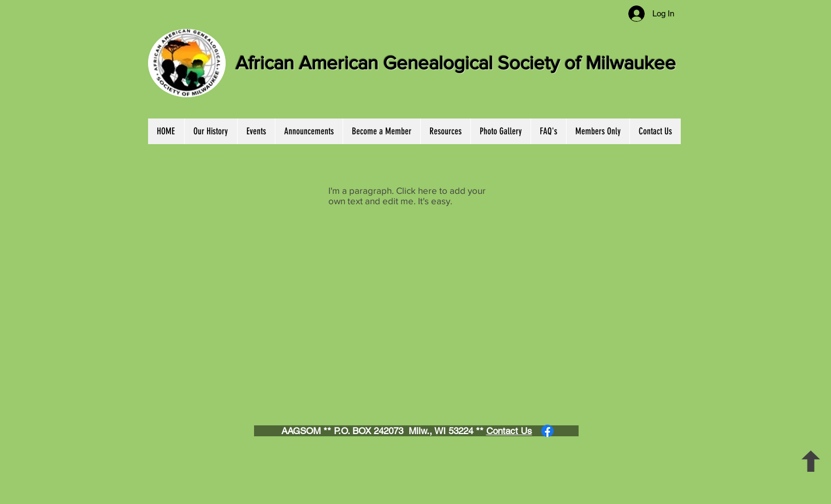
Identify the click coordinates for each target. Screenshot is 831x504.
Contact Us (509, 431)
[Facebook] (547, 431)
